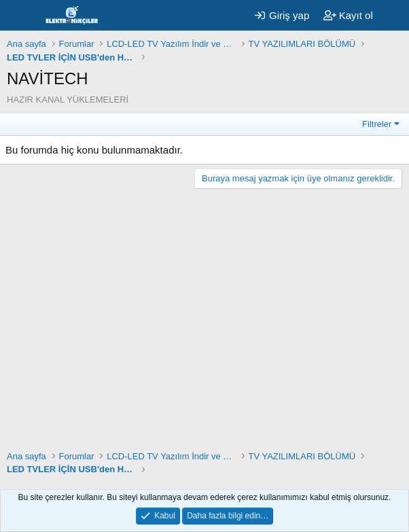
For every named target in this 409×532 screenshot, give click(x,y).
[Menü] (19, 16)
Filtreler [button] (377, 124)
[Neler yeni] (393, 15)
